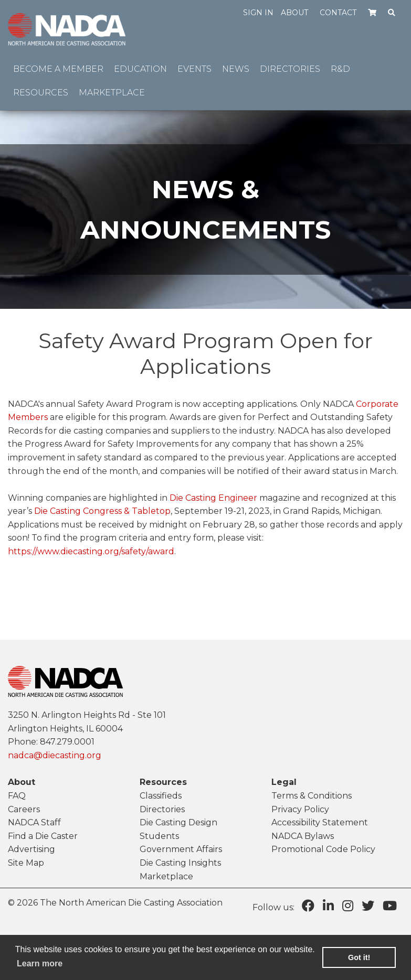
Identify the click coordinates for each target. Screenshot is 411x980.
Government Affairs (181, 849)
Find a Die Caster (43, 836)
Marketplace (166, 876)
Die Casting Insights (180, 863)
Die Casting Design (178, 822)
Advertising (31, 849)
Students (159, 836)
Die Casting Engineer (213, 498)
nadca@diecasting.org (55, 755)
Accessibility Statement (320, 822)
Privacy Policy (300, 809)
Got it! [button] (359, 957)
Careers (24, 809)
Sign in (258, 13)
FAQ (17, 796)
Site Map (26, 863)
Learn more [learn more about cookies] (40, 963)
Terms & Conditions (312, 796)
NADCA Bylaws (303, 836)
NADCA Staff (34, 822)
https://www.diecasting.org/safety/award (91, 551)
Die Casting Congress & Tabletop (102, 511)
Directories (162, 809)
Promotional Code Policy (323, 849)
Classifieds (161, 796)
